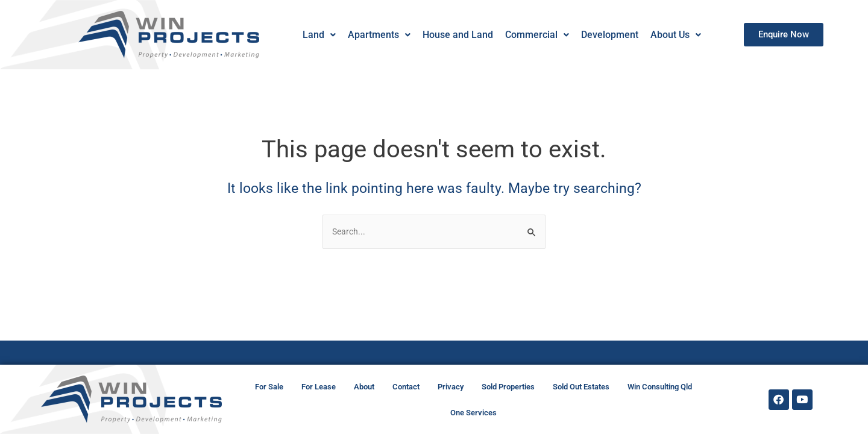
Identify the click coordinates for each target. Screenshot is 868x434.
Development (609, 35)
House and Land (457, 35)
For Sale (269, 387)
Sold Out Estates (581, 387)
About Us (675, 35)
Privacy (451, 387)
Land (319, 35)
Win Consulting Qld (660, 387)
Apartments (379, 35)
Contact (406, 387)
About (364, 387)
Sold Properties (508, 387)
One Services (473, 413)
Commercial (536, 35)
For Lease (319, 387)
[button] (319, 35)
